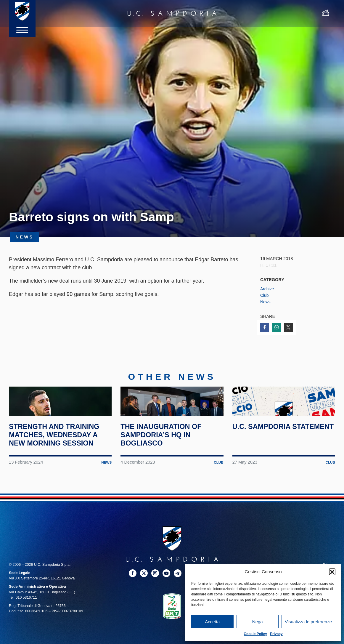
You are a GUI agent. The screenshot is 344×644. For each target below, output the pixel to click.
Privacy (276, 634)
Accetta (212, 622)
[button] (332, 572)
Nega (258, 622)
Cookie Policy (255, 634)
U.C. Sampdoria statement (265, 458)
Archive (267, 289)
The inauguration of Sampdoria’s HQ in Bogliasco (166, 462)
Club (265, 295)
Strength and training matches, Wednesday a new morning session (60, 462)
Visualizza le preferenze (308, 622)
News (266, 302)
